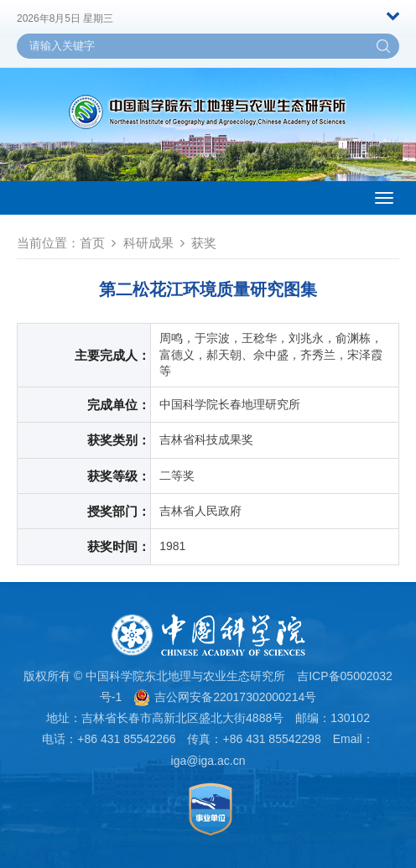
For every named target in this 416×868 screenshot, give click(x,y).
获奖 (204, 243)
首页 (92, 243)
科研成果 (148, 243)
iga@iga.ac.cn (208, 761)
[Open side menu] (384, 198)
